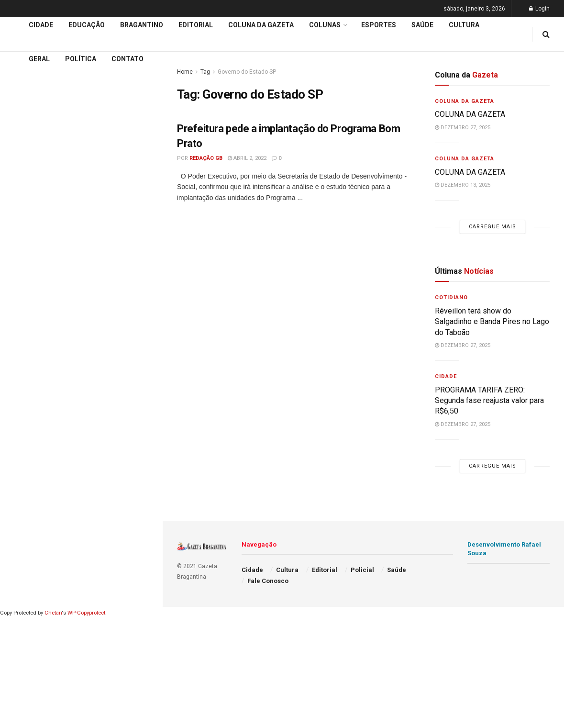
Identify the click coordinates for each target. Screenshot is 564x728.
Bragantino (142, 25)
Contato (127, 59)
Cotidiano (451, 297)
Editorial (23, 285)
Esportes (379, 25)
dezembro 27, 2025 (463, 128)
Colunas (325, 25)
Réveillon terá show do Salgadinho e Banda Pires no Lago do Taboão (492, 322)
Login (539, 9)
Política (81, 59)
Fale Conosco (268, 581)
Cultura (464, 25)
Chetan (53, 613)
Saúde (422, 25)
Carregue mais (81, 173)
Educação (25, 267)
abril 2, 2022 (247, 158)
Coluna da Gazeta (38, 303)
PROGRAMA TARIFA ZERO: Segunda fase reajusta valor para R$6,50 (489, 401)
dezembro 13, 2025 (463, 185)
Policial (362, 570)
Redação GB (206, 158)
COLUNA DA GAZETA (471, 114)
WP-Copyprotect (86, 613)
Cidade (21, 248)
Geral (39, 59)
